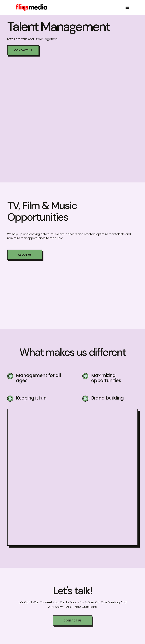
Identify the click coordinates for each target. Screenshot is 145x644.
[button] (23, 50)
